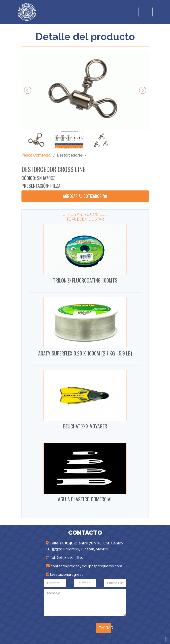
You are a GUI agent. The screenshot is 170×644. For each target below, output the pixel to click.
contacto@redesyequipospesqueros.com (84, 566)
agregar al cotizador (85, 196)
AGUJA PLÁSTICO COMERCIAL (85, 499)
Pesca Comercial (36, 155)
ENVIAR (105, 628)
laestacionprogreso (65, 574)
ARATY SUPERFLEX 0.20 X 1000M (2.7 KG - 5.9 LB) (85, 353)
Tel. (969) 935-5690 (65, 557)
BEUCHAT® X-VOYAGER (85, 426)
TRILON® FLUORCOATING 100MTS (85, 280)
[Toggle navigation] (146, 12)
